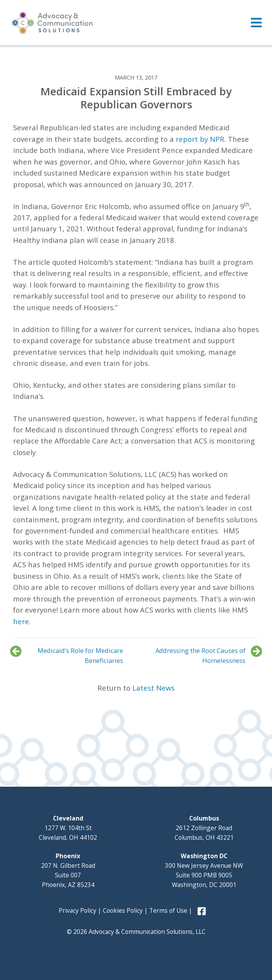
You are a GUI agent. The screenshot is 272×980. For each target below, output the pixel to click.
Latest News (153, 688)
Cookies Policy (123, 910)
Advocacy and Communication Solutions (52, 23)
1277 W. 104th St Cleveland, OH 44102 (68, 828)
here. (22, 621)
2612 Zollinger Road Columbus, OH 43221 (204, 828)
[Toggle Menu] (136, 23)
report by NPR (200, 139)
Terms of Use (168, 910)
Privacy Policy (77, 910)
